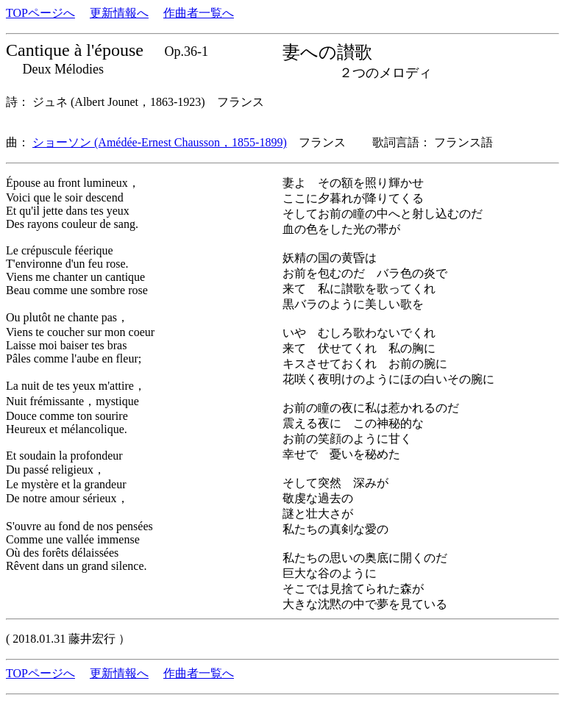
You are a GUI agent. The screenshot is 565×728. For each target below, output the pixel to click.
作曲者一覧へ (199, 13)
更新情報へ (119, 13)
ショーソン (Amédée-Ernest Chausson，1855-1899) (160, 142)
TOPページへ (40, 13)
